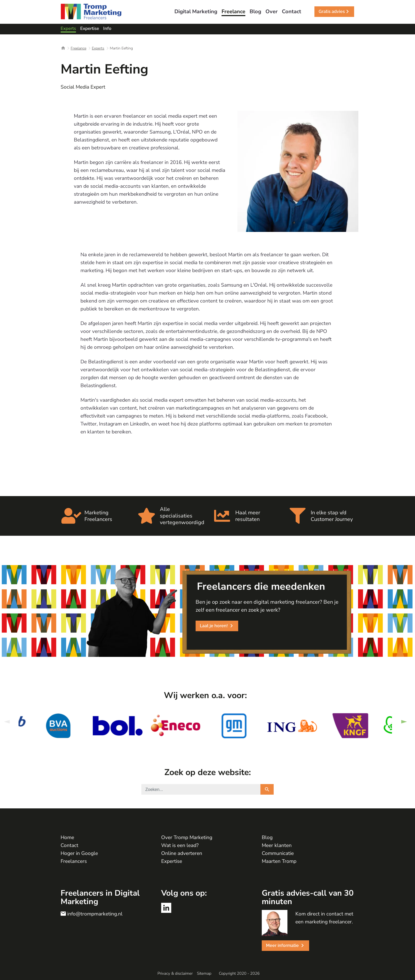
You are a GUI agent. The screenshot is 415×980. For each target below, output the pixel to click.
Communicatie (278, 853)
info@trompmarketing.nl (95, 914)
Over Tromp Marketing (187, 837)
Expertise (172, 861)
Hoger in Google (79, 853)
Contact (69, 845)
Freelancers (74, 861)
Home (67, 837)
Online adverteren (182, 853)
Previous (7, 722)
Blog (267, 837)
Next (404, 722)
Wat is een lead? (180, 845)
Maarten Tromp (279, 861)
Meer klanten (277, 845)
